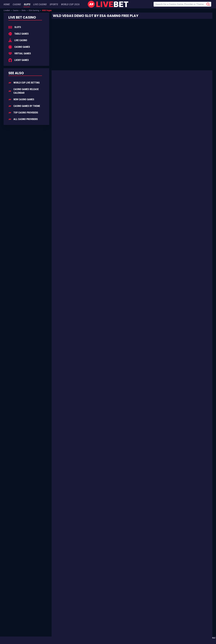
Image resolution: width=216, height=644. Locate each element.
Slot (134, 93)
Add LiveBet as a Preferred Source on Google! (40, 625)
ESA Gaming (34, 10)
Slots (24, 10)
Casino (16, 10)
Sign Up (61, 611)
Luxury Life (129, 218)
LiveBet (7, 10)
